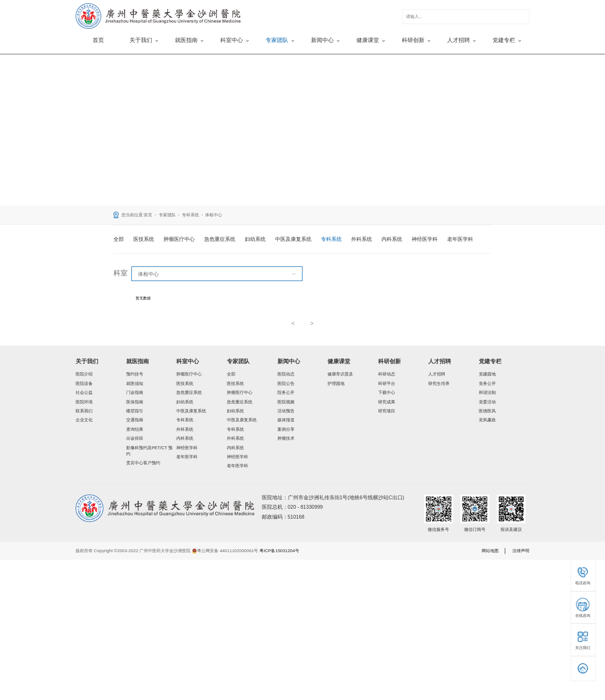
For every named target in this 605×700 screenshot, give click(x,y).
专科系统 (190, 215)
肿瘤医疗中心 (179, 239)
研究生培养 (439, 384)
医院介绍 (84, 374)
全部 (119, 239)
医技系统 (144, 239)
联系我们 (84, 411)
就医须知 (135, 384)
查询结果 (135, 429)
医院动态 (286, 374)
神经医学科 (425, 239)
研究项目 (387, 411)
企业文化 (84, 420)
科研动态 (387, 374)
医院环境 (84, 402)
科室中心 (188, 361)
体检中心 (214, 215)
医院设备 (84, 384)
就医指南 (138, 361)
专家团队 (167, 215)
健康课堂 (339, 361)
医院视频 (286, 402)
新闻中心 (289, 361)
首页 (98, 40)
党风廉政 (487, 420)
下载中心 (387, 393)
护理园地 (336, 384)
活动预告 (286, 411)
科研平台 (387, 384)
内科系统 (392, 239)
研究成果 (387, 402)
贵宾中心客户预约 (143, 463)
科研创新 (389, 361)
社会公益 (84, 393)
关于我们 (87, 361)
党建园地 (487, 374)
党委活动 (487, 402)
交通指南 (135, 420)
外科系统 (362, 239)
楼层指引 (135, 411)
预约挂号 (135, 374)
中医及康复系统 (293, 239)
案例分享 (286, 429)
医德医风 (487, 411)
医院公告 (286, 384)
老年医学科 (460, 239)
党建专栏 (490, 361)
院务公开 (286, 393)
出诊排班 (135, 438)
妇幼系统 (255, 239)
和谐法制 (487, 393)
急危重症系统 (220, 239)
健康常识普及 (340, 374)
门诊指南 (135, 393)
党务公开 (487, 384)
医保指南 (135, 402)
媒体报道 (286, 420)
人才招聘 (440, 361)
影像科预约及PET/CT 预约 (150, 451)
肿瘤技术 (286, 438)
